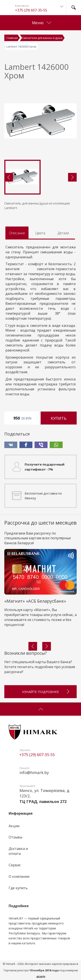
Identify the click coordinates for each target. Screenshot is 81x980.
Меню (42, 23)
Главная (12, 38)
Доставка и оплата (18, 851)
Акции (14, 826)
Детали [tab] (63, 233)
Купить (59, 418)
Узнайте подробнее (46, 690)
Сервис (15, 865)
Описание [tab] (17, 233)
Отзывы (15, 837)
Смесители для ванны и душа (42, 38)
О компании (19, 876)
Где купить (18, 888)
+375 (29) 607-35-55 (31, 10)
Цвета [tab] (40, 233)
